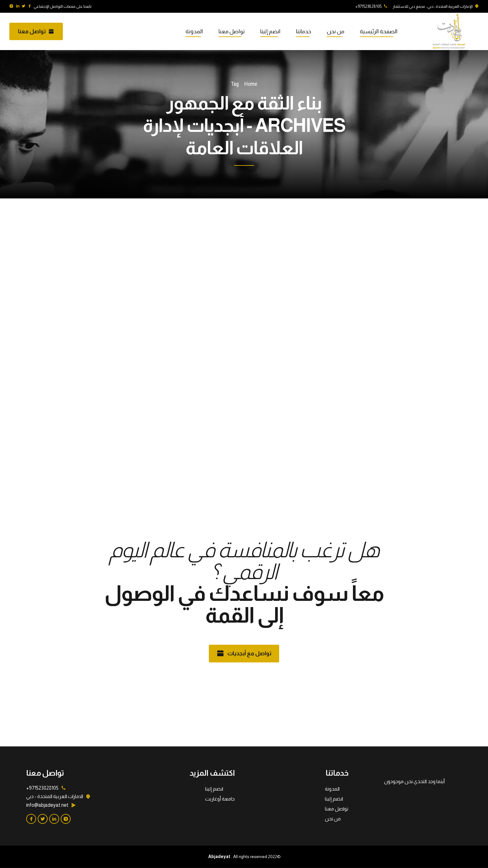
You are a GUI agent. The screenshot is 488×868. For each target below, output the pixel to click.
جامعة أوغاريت (220, 799)
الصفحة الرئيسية (379, 31)
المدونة (194, 31)
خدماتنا (304, 31)
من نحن (335, 31)
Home (251, 84)
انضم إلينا (270, 31)
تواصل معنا (232, 31)
